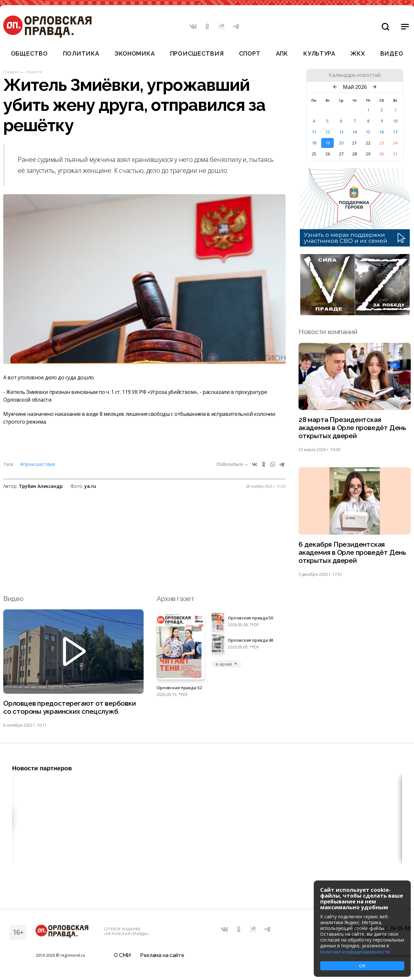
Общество (29, 53)
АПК (282, 53)
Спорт (250, 53)
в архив (226, 664)
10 (395, 121)
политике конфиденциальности (355, 952)
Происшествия (197, 53)
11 (314, 132)
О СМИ (122, 956)
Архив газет (175, 599)
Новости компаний (328, 332)
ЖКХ (358, 53)
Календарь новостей (355, 75)
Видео (392, 53)
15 (368, 132)
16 (382, 132)
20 (341, 143)
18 (314, 143)
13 (341, 132)
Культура (319, 53)
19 (328, 143)
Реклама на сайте (162, 956)
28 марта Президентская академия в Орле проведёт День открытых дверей (352, 428)
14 (354, 132)
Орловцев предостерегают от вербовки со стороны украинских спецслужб (70, 708)
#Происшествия (38, 464)
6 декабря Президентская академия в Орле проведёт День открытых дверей (352, 553)
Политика (81, 53)
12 (328, 132)
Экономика (135, 53)
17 (395, 132)
